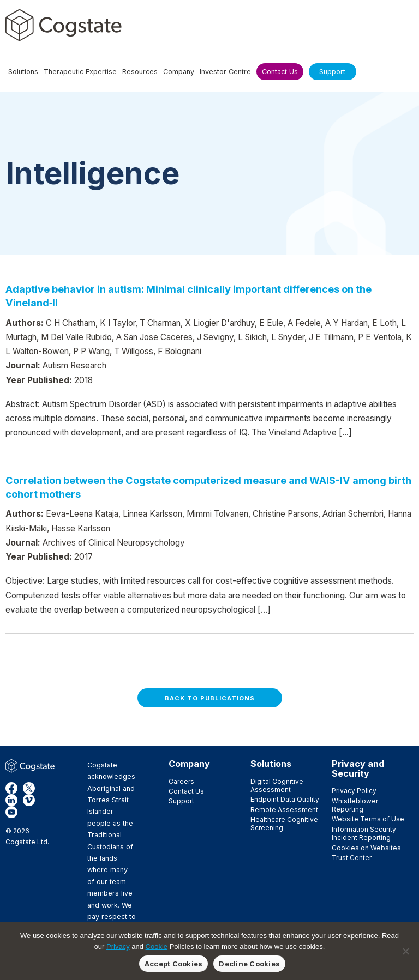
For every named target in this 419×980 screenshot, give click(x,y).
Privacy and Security (358, 769)
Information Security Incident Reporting (364, 833)
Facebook (11, 788)
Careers (181, 781)
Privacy (118, 946)
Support (181, 801)
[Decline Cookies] (405, 951)
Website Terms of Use (368, 819)
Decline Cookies (249, 964)
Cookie (157, 946)
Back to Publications (210, 698)
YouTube (11, 812)
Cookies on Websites (366, 848)
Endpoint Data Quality (285, 799)
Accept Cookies (174, 964)
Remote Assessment (284, 810)
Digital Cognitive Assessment (277, 785)
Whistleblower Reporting (355, 805)
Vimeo (29, 800)
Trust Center (352, 858)
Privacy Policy (354, 791)
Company (189, 764)
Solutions (271, 764)
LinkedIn (11, 800)
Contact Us (186, 791)
